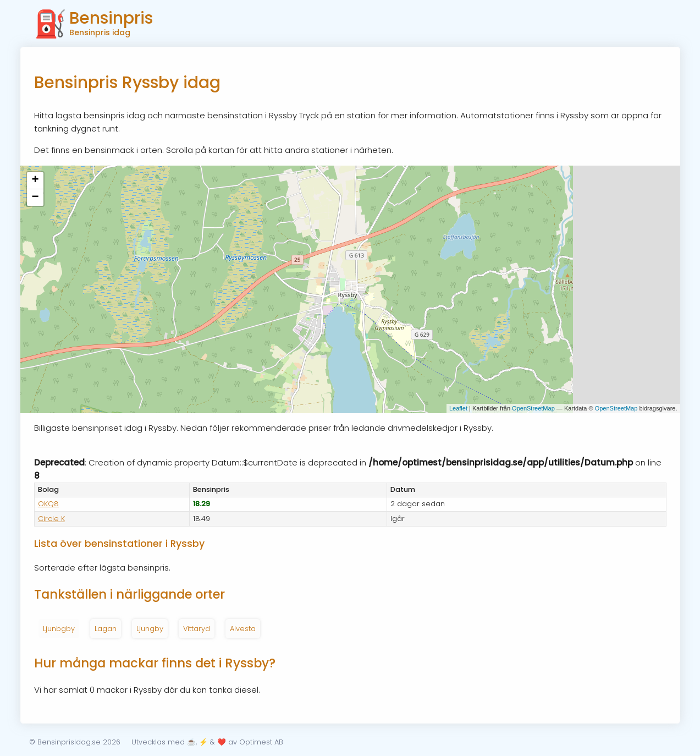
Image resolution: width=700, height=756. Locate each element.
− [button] (35, 198)
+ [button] (35, 180)
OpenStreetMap (533, 408)
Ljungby (150, 629)
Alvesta (243, 629)
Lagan (106, 629)
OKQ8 (48, 504)
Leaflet (458, 408)
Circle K (51, 519)
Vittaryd (197, 629)
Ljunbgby (59, 629)
